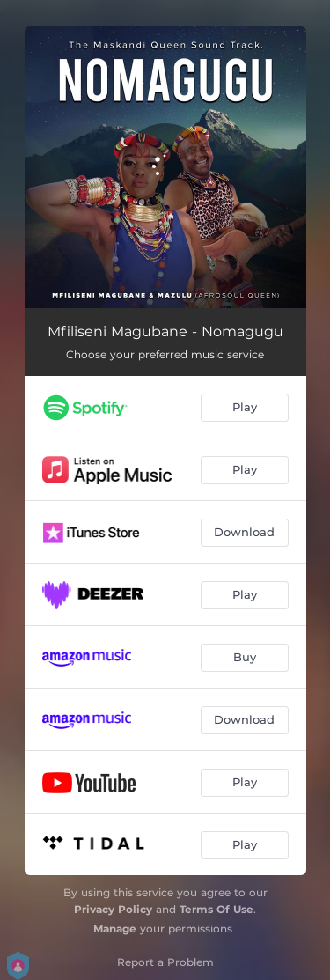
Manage (115, 928)
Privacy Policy (113, 909)
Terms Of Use (216, 909)
